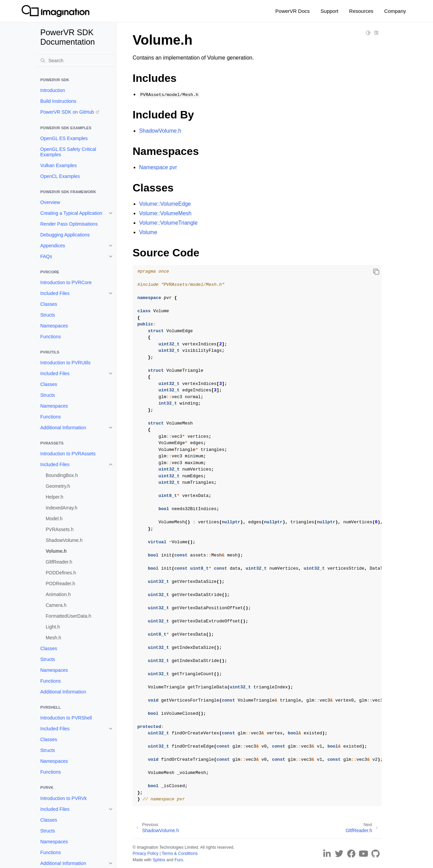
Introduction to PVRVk (63, 798)
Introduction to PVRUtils (65, 363)
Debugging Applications (65, 235)
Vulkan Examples (59, 165)
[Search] (75, 61)
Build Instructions (58, 101)
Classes (49, 304)
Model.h (54, 519)
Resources (361, 11)
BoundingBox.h (62, 475)
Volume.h (56, 551)
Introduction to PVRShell (66, 718)
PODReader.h (60, 584)
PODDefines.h (61, 573)
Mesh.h (53, 638)
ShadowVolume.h (64, 540)
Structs (48, 315)
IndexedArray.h (62, 508)
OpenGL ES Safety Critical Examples (68, 152)
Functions (51, 337)
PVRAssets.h (60, 529)
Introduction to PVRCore (66, 282)
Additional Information (63, 428)
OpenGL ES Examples (64, 138)
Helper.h (54, 497)
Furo (179, 860)
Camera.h (56, 605)
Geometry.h (58, 486)
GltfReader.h (59, 562)
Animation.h (58, 594)
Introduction (53, 90)
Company (395, 11)
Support (330, 11)
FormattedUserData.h (69, 616)
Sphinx (159, 860)
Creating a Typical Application (71, 213)
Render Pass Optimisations (69, 224)
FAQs (46, 256)
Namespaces (54, 326)
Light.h (53, 627)
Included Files (55, 293)
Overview (50, 202)
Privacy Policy (145, 853)
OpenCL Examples (60, 176)
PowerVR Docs (293, 11)
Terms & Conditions (180, 853)
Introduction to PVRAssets (68, 454)
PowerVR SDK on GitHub (67, 112)
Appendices (53, 246)
